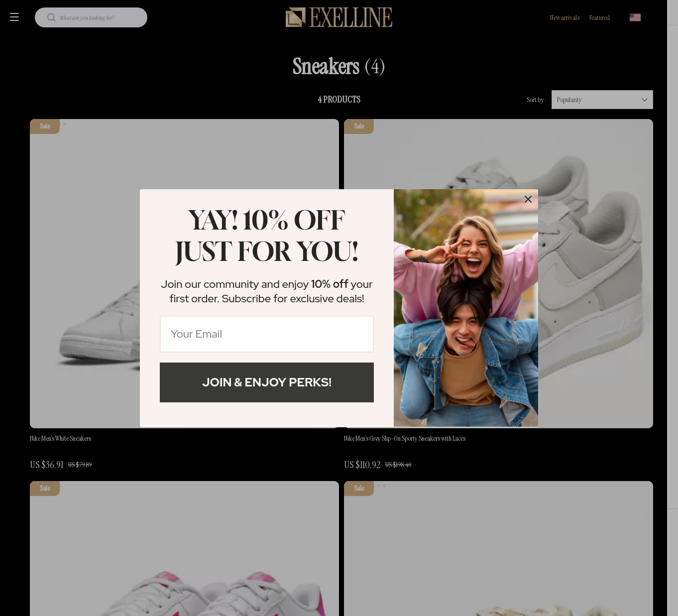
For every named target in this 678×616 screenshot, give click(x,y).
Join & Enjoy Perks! (267, 382)
